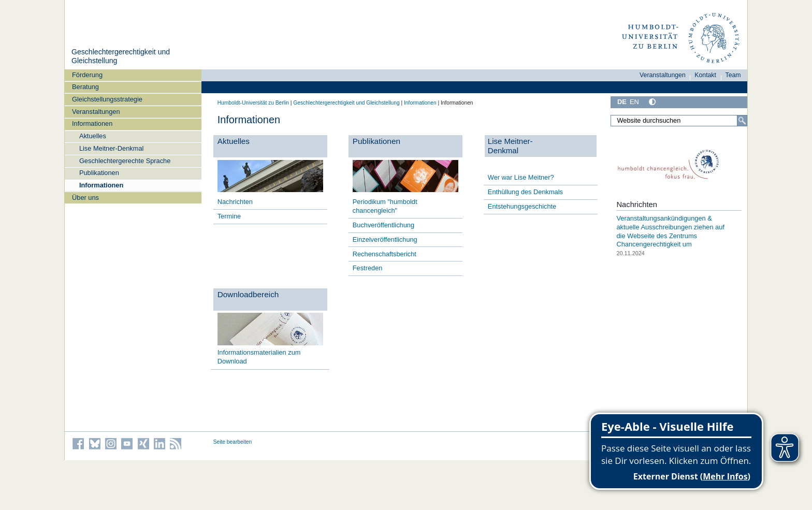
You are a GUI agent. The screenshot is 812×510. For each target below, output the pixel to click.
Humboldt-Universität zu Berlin (253, 103)
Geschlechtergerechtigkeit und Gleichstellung (346, 103)
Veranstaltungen (96, 112)
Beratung (85, 87)
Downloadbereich (248, 294)
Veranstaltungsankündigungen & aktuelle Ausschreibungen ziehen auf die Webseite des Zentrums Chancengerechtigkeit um (670, 231)
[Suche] (742, 121)
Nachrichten (235, 202)
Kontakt (705, 75)
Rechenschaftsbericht (385, 254)
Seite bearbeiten (233, 442)
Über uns (85, 198)
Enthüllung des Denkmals (525, 192)
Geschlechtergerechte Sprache (125, 161)
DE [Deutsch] (622, 102)
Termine (229, 216)
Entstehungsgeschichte (522, 206)
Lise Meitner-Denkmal (111, 148)
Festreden (368, 268)
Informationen (92, 123)
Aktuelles (93, 136)
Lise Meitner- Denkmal (510, 146)
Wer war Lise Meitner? (521, 177)
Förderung (87, 75)
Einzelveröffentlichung (385, 239)
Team (733, 75)
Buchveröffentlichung (383, 225)
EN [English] (634, 102)
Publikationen (99, 173)
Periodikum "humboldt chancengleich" (385, 206)
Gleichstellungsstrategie (107, 99)
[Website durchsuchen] (679, 121)
